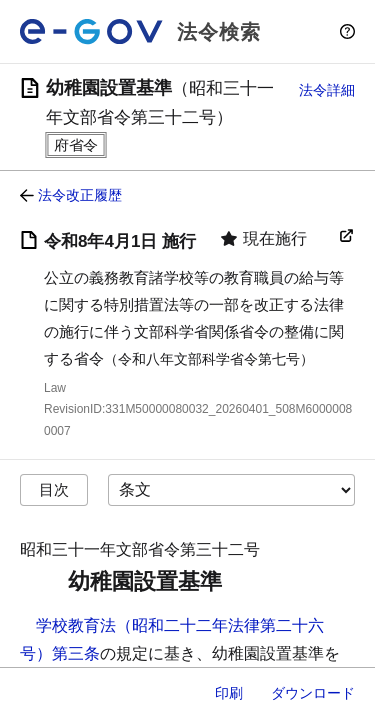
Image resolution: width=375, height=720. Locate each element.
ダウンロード (313, 693)
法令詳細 (327, 90)
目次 (54, 489)
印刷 (229, 693)
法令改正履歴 (80, 195)
